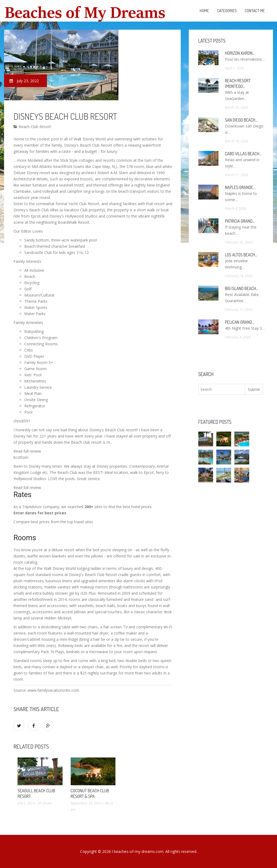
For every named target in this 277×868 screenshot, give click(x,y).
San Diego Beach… (241, 120)
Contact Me (255, 11)
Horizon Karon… (240, 53)
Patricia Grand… (240, 221)
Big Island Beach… (242, 288)
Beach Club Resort (32, 127)
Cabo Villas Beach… (243, 154)
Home (204, 11)
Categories (227, 11)
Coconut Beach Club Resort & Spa (90, 793)
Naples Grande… (240, 187)
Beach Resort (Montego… (238, 83)
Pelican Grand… (240, 322)
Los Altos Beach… (241, 255)
